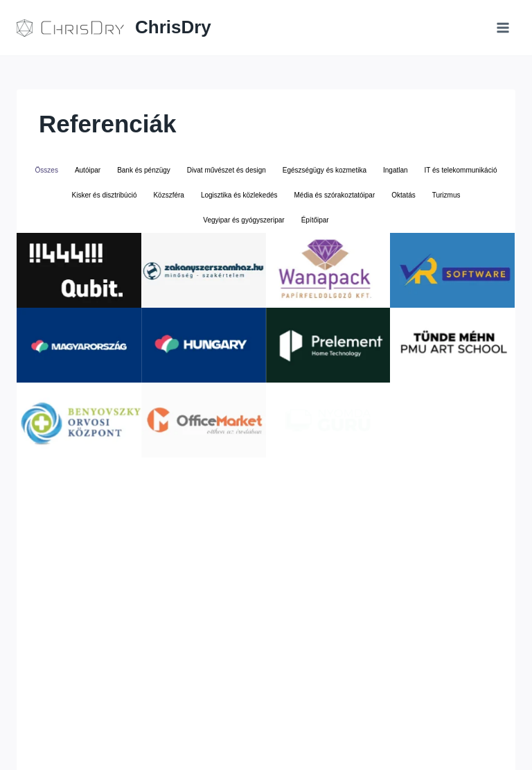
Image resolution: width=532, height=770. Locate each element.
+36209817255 (269, 716)
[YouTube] (436, 738)
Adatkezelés (331, 716)
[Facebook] (386, 738)
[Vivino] (488, 738)
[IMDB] (462, 738)
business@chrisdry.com (184, 716)
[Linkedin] (411, 738)
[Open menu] (503, 27)
